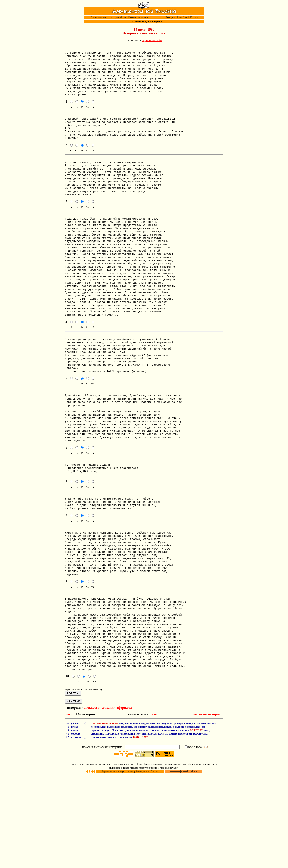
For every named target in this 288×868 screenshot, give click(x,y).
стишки (108, 800)
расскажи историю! (208, 806)
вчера (70, 806)
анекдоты (91, 800)
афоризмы (124, 800)
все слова (193, 839)
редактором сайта (152, 40)
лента (155, 806)
